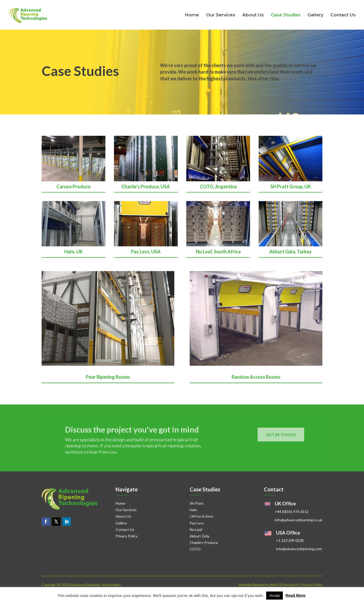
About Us (253, 15)
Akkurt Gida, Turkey (290, 252)
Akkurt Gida (199, 536)
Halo (193, 510)
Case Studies (286, 15)
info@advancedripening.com (299, 549)
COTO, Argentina (218, 187)
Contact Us (343, 15)
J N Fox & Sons (202, 516)
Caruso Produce (74, 187)
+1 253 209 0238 (290, 540)
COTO (195, 549)
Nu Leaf (196, 529)
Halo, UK (74, 252)
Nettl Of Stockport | (286, 585)
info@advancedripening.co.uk (299, 520)
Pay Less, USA (146, 252)
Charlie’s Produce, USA (146, 187)
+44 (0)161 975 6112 (292, 512)
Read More (295, 595)
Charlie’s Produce (204, 542)
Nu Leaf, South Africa (218, 252)
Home (192, 15)
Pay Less (197, 523)
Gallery (315, 15)
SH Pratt (197, 503)
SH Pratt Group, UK (291, 187)
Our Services (221, 15)
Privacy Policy (127, 536)
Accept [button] (274, 596)
